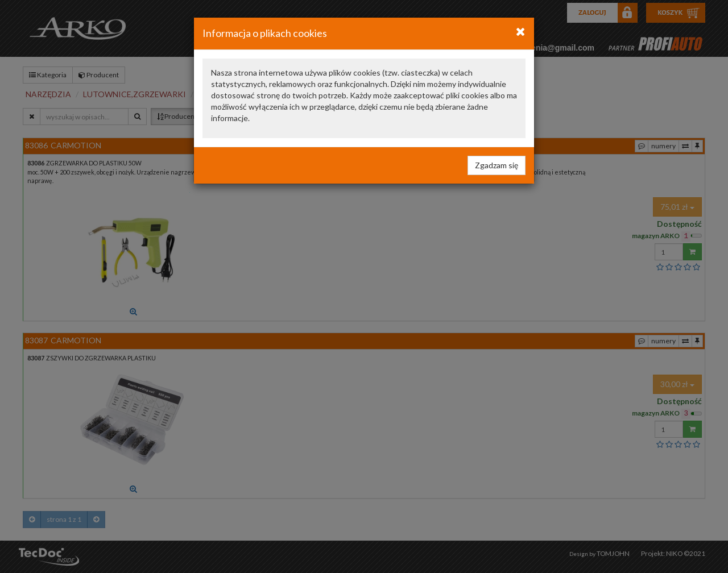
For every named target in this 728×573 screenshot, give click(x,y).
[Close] (521, 31)
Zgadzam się (497, 165)
